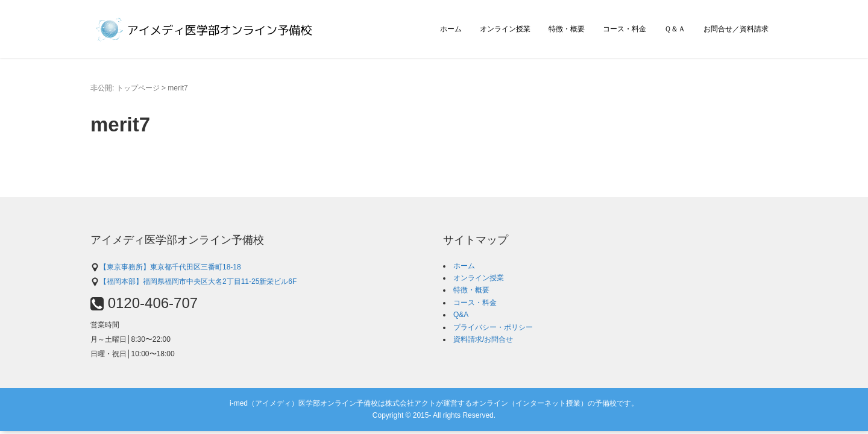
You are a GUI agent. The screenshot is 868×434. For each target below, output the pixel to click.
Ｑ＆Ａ (675, 29)
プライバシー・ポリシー (493, 327)
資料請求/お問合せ (483, 339)
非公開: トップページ (125, 88)
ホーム (451, 29)
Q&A (461, 315)
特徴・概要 (567, 29)
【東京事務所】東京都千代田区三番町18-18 (166, 267)
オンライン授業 (505, 29)
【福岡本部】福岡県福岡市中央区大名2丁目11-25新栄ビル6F (193, 281)
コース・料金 (624, 29)
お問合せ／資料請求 (736, 29)
